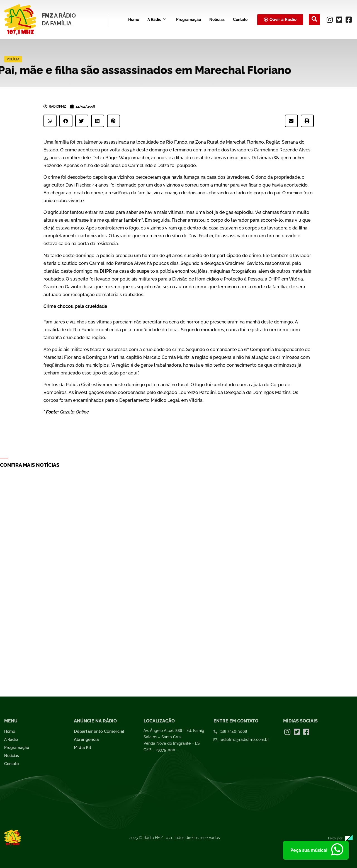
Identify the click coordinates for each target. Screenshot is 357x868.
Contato (240, 20)
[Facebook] (349, 20)
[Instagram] (330, 20)
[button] (50, 121)
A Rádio (157, 20)
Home (134, 20)
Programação (189, 20)
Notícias (217, 20)
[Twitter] (339, 20)
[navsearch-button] (314, 20)
